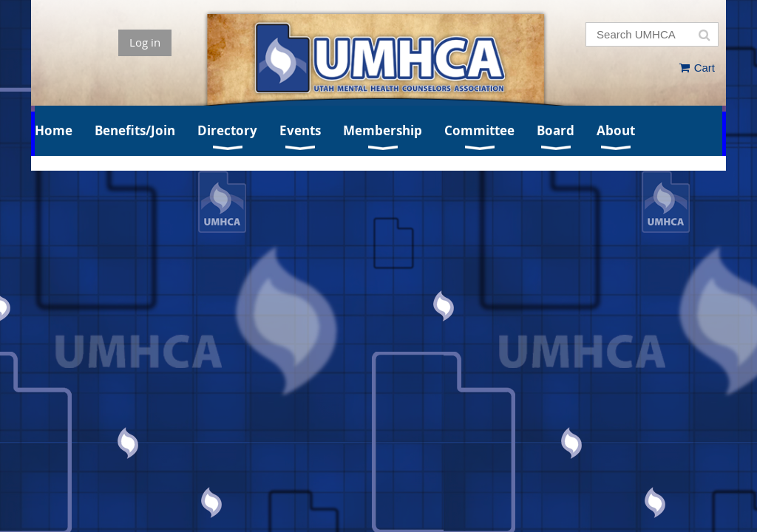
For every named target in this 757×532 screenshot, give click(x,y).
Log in (145, 42)
